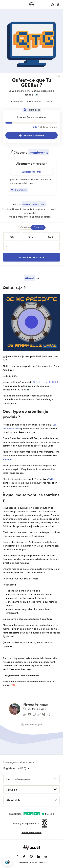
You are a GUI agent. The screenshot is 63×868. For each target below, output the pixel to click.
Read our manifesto (32, 832)
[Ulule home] (32, 5)
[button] (8, 862)
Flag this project (32, 724)
